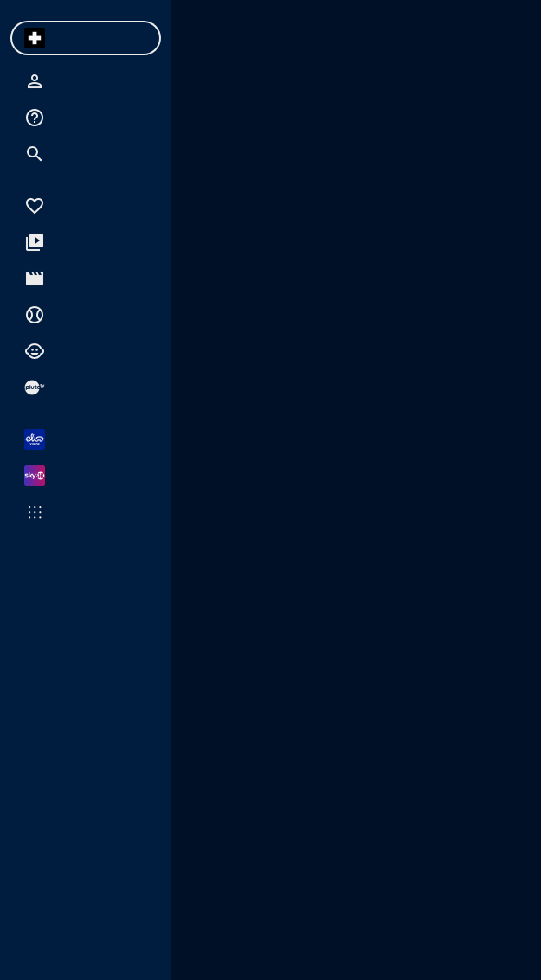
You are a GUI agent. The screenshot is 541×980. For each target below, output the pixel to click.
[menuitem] (35, 38)
